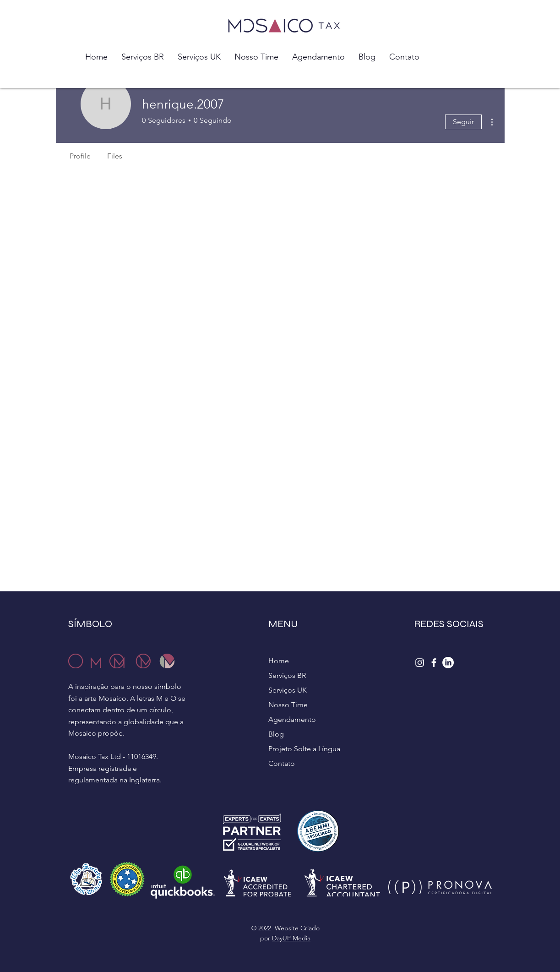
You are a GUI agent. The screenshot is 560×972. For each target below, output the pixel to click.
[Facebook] (434, 663)
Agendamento (292, 719)
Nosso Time (288, 705)
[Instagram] (420, 663)
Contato (282, 763)
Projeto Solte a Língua (304, 749)
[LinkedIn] (448, 663)
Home (279, 661)
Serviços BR (287, 675)
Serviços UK (288, 690)
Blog (276, 734)
